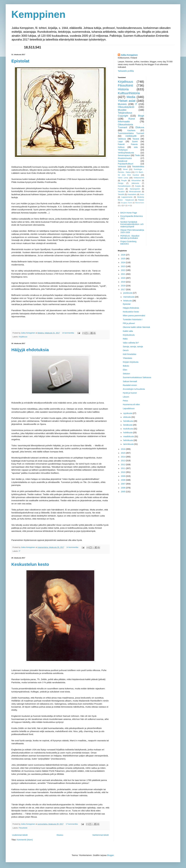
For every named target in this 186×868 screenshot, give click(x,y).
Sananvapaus (124, 155)
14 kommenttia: (68, 333)
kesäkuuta (128, 425)
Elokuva (140, 127)
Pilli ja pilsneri (129, 323)
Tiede (137, 155)
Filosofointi (23, 828)
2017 (123, 289)
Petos (125, 401)
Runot (132, 119)
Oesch (126, 350)
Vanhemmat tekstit (100, 835)
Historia (123, 89)
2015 (123, 453)
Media (131, 97)
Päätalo (141, 200)
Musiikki (122, 110)
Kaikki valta (128, 331)
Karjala (138, 186)
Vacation (121, 192)
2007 (123, 484)
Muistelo (122, 104)
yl (121, 205)
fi (125, 205)
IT (20, 551)
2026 (123, 255)
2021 (123, 274)
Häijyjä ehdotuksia (30, 350)
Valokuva (122, 139)
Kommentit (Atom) (25, 840)
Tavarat (136, 139)
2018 (123, 286)
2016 (123, 449)
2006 (123, 488)
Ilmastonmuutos (125, 158)
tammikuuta (129, 444)
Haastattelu (132, 194)
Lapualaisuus (129, 408)
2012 (123, 465)
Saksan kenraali (130, 381)
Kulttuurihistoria (129, 93)
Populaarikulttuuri (126, 164)
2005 (123, 492)
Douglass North (126, 203)
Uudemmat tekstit (20, 835)
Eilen (125, 370)
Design (121, 183)
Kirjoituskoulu (129, 335)
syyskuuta (128, 413)
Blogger (110, 855)
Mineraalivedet (135, 192)
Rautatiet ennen (130, 385)
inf (129, 205)
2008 (123, 480)
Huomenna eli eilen (131, 404)
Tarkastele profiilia (126, 71)
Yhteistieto (127, 358)
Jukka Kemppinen (129, 55)
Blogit (141, 116)
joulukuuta (128, 293)
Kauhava (131, 130)
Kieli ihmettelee (130, 354)
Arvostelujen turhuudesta (134, 389)
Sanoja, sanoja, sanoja (133, 347)
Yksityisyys (123, 150)
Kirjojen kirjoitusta (131, 362)
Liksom (126, 397)
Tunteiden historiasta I (133, 319)
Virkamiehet (136, 181)
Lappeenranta (127, 197)
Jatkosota (135, 183)
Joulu (142, 194)
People (124, 181)
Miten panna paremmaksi (134, 316)
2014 (123, 457)
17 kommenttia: (72, 824)
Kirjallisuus (23, 337)
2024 (123, 262)
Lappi (120, 141)
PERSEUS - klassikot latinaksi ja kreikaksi (130, 237)
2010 (123, 472)
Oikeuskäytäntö (126, 107)
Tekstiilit (121, 194)
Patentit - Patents (128, 144)
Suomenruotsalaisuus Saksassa (137, 377)
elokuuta (127, 417)
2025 (123, 259)
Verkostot (122, 167)
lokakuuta (128, 301)
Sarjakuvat (123, 161)
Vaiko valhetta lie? (131, 343)
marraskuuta (129, 297)
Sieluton (126, 374)
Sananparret (135, 189)
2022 (123, 270)
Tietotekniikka (138, 167)
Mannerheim (140, 203)
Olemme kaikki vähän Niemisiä (136, 327)
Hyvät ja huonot (130, 393)
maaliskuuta (129, 436)
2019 (123, 282)
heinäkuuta (128, 421)
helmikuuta (128, 440)
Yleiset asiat (127, 101)
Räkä (125, 339)
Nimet (125, 169)
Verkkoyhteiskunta (126, 153)
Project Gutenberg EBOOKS (128, 243)
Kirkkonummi (139, 178)
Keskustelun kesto (30, 564)
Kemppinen (38, 14)
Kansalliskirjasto (124, 186)
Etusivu (60, 835)
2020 (123, 278)
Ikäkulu (126, 366)
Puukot (121, 189)
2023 (123, 266)
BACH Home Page (129, 213)
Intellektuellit (131, 136)
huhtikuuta (128, 433)
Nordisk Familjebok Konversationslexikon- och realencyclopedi (132, 224)
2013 (123, 461)
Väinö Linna (123, 178)
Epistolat (20, 61)
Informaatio (124, 122)
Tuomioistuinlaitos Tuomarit (131, 133)
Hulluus (121, 147)
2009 (123, 476)
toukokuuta (128, 429)
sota (136, 147)
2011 (123, 468)
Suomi (135, 141)
